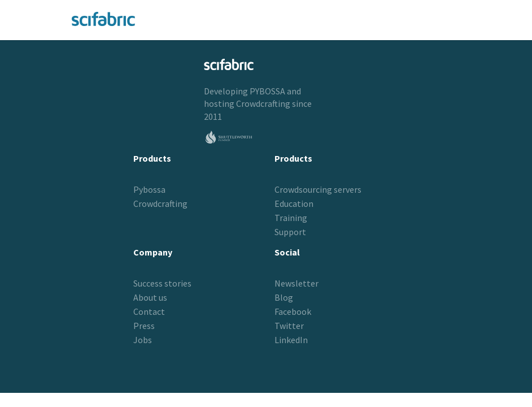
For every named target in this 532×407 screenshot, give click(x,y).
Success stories (162, 283)
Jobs (143, 340)
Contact (149, 311)
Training (291, 218)
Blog (284, 297)
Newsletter (296, 283)
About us (150, 297)
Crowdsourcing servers (318, 189)
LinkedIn (291, 340)
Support (290, 232)
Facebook (293, 311)
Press (144, 326)
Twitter (289, 326)
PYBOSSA (267, 91)
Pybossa (149, 189)
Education (294, 203)
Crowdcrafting (263, 103)
